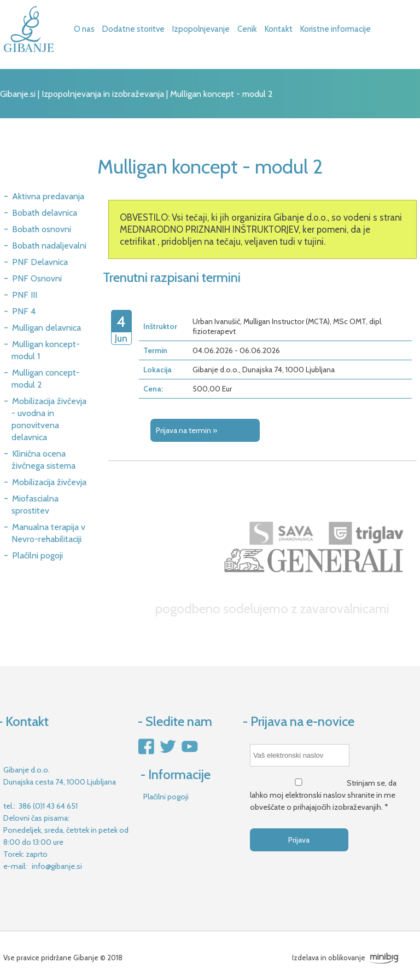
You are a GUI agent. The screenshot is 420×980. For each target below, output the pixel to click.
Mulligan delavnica (46, 328)
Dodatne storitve (133, 29)
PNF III (25, 295)
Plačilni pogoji (37, 555)
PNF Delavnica (40, 262)
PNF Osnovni (37, 278)
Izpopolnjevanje (201, 29)
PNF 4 (24, 311)
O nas (84, 29)
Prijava (299, 840)
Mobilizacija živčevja (49, 482)
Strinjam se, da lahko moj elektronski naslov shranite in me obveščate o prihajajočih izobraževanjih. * (323, 795)
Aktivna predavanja (48, 196)
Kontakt (279, 29)
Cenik (247, 29)
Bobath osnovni (42, 229)
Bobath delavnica (45, 213)
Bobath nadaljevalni (49, 246)
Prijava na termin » (186, 430)
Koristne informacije (336, 29)
